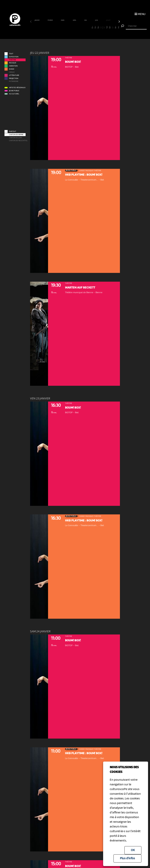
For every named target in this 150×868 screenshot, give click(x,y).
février (50, 20)
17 (78, 27)
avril (75, 20)
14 (69, 27)
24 (98, 27)
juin (97, 20)
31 (119, 27)
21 (89, 27)
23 (95, 27)
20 (87, 27)
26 (104, 27)
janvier (37, 20)
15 (72, 27)
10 (58, 27)
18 (81, 27)
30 (116, 27)
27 (107, 27)
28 (110, 27)
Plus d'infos (127, 858)
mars (63, 20)
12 (63, 27)
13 (66, 27)
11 (61, 27)
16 (75, 27)
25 (101, 27)
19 (84, 27)
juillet (108, 20)
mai (86, 20)
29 (113, 27)
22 (92, 27)
